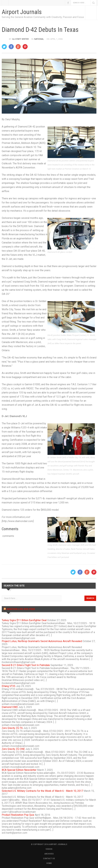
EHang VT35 (9, 686)
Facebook (68, 3)
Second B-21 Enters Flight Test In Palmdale (26, 665)
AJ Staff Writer (21, 39)
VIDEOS (49, 849)
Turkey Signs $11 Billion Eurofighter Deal (24, 620)
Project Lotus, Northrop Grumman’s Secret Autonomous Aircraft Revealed (42, 641)
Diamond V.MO (10, 707)
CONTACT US (49, 858)
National (39, 39)
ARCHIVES (49, 854)
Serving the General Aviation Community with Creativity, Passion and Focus (43, 17)
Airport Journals (22, 12)
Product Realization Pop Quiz (18, 815)
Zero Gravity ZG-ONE (13, 749)
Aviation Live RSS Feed (21, 609)
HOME (49, 863)
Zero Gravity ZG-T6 (12, 728)
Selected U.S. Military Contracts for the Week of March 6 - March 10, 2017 (42, 791)
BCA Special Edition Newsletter (19, 770)
